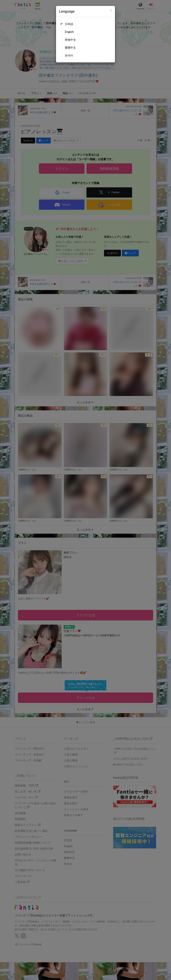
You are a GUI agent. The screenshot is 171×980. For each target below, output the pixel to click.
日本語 (69, 24)
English (69, 32)
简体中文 (70, 40)
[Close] (111, 11)
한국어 (69, 55)
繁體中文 (70, 48)
